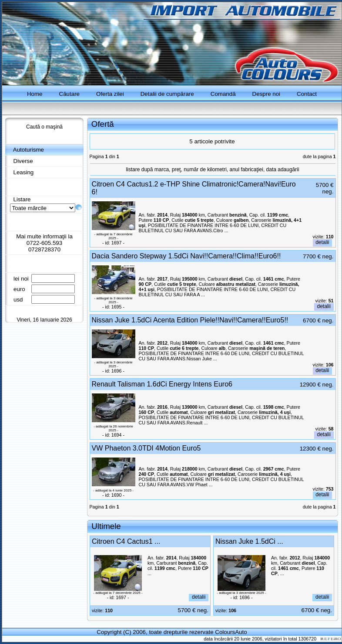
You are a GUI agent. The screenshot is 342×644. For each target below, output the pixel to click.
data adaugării (283, 169)
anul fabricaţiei (246, 169)
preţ (176, 169)
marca (162, 169)
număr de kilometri (205, 169)
